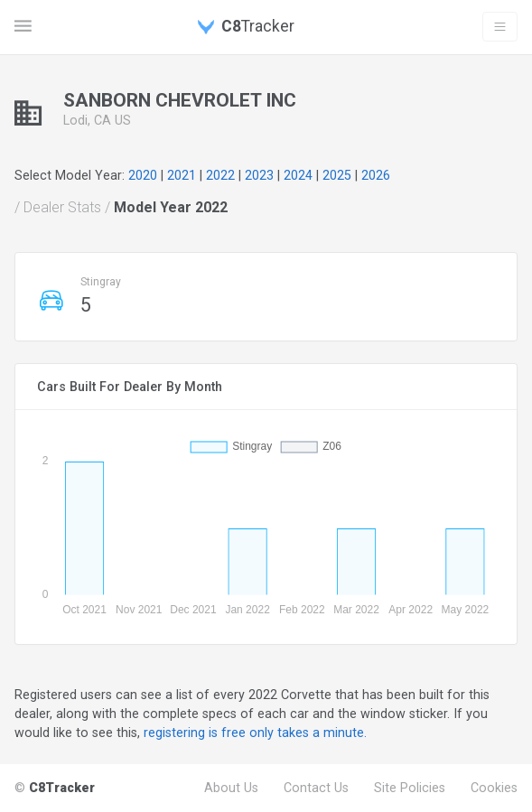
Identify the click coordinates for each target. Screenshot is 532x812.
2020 (143, 175)
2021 (182, 175)
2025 (337, 175)
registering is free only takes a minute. (255, 733)
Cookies (494, 788)
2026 (376, 175)
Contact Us (316, 788)
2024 (298, 175)
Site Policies (410, 788)
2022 (220, 175)
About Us (231, 788)
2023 (259, 175)
